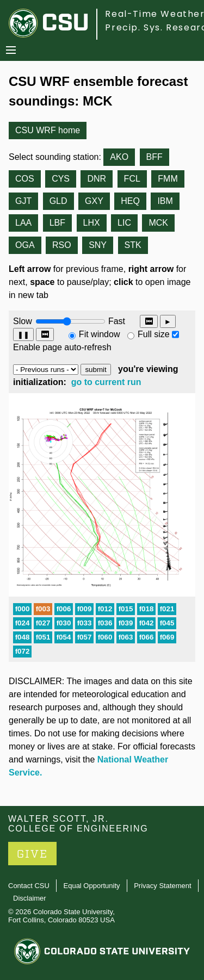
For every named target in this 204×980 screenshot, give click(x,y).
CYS (61, 179)
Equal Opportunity (92, 886)
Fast (116, 321)
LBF (57, 223)
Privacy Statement (163, 886)
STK (133, 245)
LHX (92, 223)
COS (25, 179)
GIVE (32, 854)
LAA (23, 223)
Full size (154, 334)
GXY (94, 201)
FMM (168, 179)
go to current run (106, 382)
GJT (23, 201)
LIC (124, 223)
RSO (62, 245)
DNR (97, 179)
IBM (165, 201)
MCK (158, 223)
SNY (98, 245)
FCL (132, 179)
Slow (23, 321)
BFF (154, 157)
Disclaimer (30, 898)
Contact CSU (29, 886)
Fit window (100, 334)
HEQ (130, 201)
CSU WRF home (48, 130)
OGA (25, 245)
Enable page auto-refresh (62, 347)
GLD (58, 201)
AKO (119, 157)
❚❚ (23, 335)
